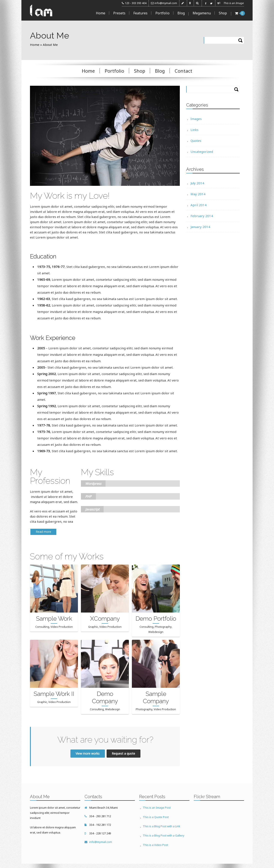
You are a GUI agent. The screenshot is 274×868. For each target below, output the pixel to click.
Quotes (196, 140)
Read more (43, 531)
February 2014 (202, 216)
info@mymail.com (166, 3)
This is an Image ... (235, 3)
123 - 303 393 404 (136, 3)
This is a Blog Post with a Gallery (164, 833)
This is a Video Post (156, 842)
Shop (223, 13)
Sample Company (156, 697)
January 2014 (200, 227)
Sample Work (54, 618)
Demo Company (105, 697)
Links (194, 129)
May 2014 (198, 194)
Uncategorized (202, 151)
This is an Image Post (157, 807)
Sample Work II (54, 693)
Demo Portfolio (156, 618)
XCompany (105, 618)
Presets (119, 13)
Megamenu (202, 13)
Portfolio (162, 13)
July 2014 (197, 183)
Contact (183, 71)
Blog (181, 13)
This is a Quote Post (156, 816)
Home (101, 13)
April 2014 (199, 205)
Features (140, 13)
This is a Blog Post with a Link (162, 824)
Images (196, 119)
